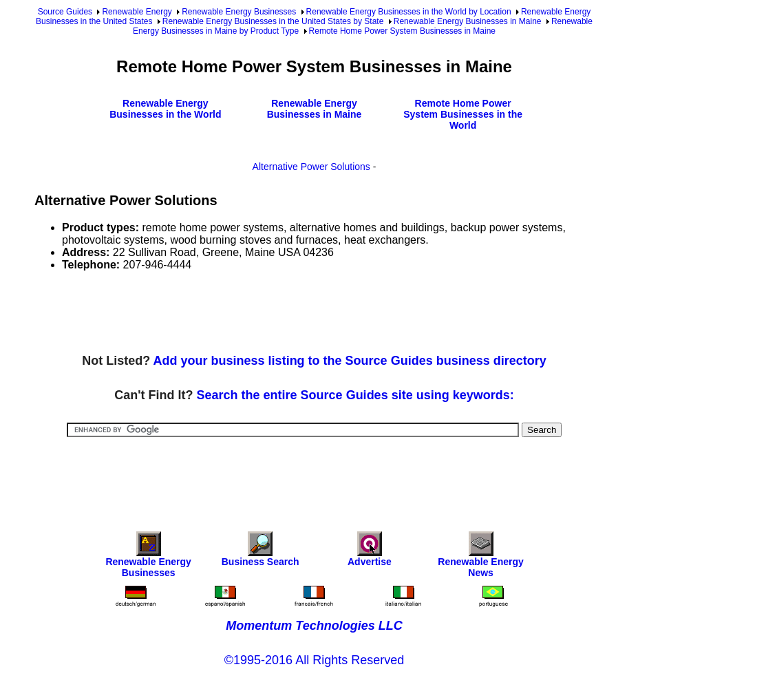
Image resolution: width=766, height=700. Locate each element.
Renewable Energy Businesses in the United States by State (273, 21)
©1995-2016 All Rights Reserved (314, 660)
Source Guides (65, 12)
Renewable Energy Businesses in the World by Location (409, 12)
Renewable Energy (137, 12)
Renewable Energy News (481, 558)
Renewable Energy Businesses (239, 12)
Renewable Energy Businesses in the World (165, 109)
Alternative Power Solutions (311, 167)
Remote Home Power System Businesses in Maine (402, 31)
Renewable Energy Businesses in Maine (468, 21)
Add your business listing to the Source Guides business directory (350, 361)
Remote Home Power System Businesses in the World (463, 114)
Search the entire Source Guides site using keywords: (355, 395)
